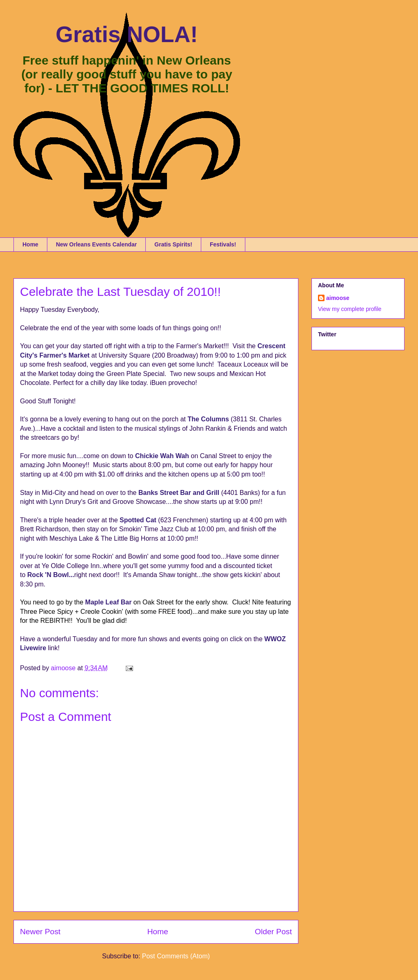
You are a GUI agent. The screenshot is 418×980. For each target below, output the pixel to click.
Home (30, 244)
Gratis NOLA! (127, 34)
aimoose (338, 298)
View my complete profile (350, 309)
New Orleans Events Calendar (96, 244)
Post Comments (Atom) (176, 956)
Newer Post (40, 932)
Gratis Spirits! (173, 244)
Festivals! (223, 244)
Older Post (273, 932)
